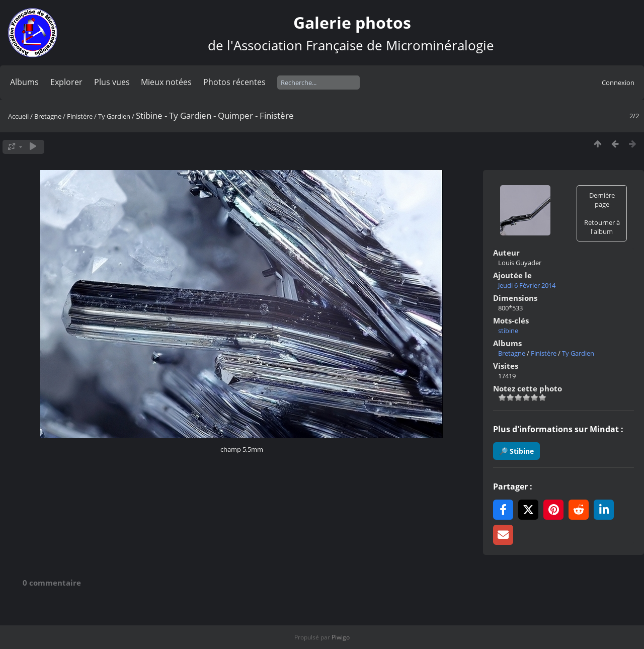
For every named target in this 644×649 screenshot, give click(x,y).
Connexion (618, 83)
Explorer (66, 82)
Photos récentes (234, 82)
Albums (24, 82)
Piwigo (341, 637)
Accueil (18, 116)
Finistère (80, 116)
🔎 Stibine (516, 451)
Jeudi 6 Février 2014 (527, 285)
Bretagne (48, 116)
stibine (508, 331)
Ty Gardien (114, 116)
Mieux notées (166, 82)
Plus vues (112, 82)
